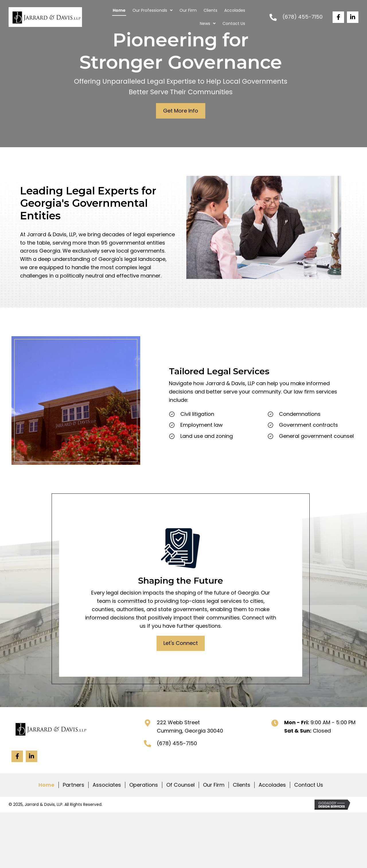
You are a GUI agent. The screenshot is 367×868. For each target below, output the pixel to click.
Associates (107, 785)
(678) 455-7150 (302, 17)
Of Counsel (180, 785)
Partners (74, 785)
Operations (144, 785)
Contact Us (309, 785)
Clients (242, 785)
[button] (338, 17)
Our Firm (214, 785)
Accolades (272, 785)
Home (46, 785)
